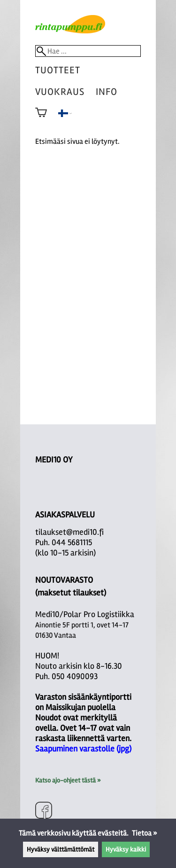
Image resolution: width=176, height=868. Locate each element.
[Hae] (88, 51)
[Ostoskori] (41, 119)
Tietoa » (145, 833)
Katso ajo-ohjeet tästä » (68, 780)
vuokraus (60, 92)
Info (107, 92)
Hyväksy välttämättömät (61, 849)
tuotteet (58, 70)
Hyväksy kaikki (126, 849)
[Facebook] (44, 811)
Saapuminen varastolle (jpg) (83, 749)
